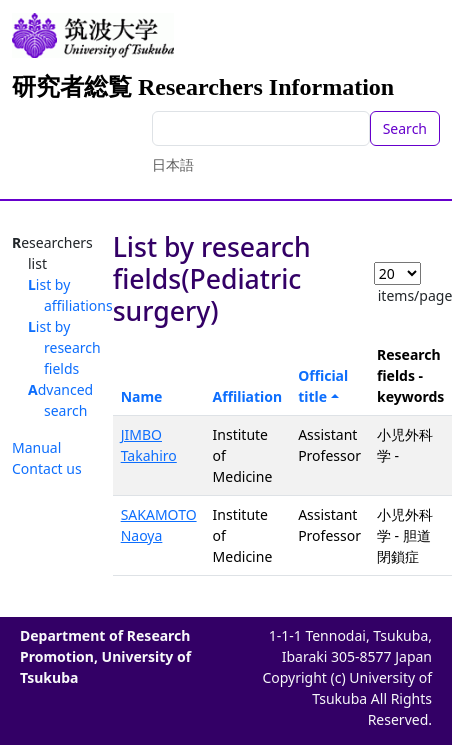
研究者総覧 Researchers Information (203, 87)
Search (405, 128)
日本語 (173, 164)
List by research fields (64, 347)
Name (142, 396)
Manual (36, 447)
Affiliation (248, 396)
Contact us (47, 468)
